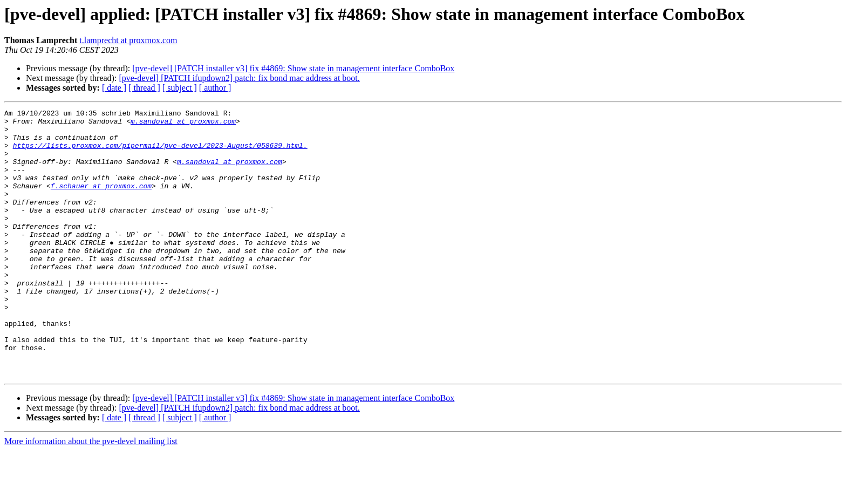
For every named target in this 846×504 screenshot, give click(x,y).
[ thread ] (144, 88)
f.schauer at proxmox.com (101, 202)
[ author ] (215, 88)
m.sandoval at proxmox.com (183, 124)
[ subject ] (180, 88)
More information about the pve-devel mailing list (91, 495)
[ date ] (114, 88)
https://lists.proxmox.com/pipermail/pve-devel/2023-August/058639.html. (160, 153)
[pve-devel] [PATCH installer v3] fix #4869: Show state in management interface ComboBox (293, 68)
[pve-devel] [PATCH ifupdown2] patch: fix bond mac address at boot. (239, 78)
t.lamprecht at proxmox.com (128, 40)
